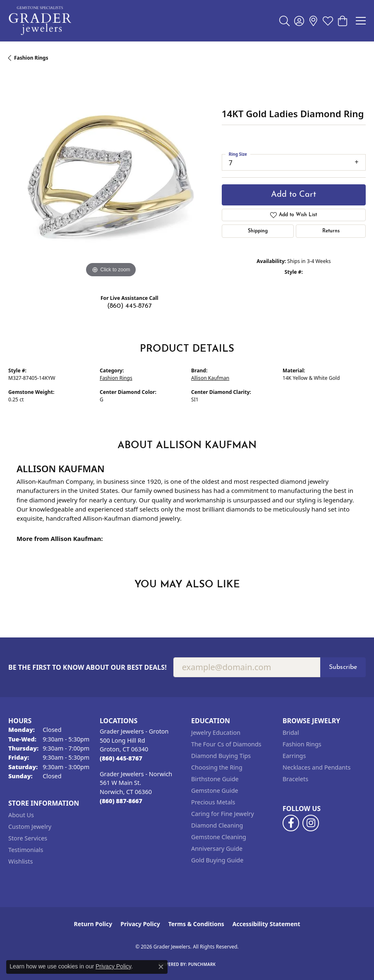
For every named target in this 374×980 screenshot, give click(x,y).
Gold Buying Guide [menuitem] (217, 860)
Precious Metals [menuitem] (213, 802)
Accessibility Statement (266, 924)
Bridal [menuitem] (291, 733)
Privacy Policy (140, 924)
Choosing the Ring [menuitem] (217, 767)
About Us (21, 815)
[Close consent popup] (161, 967)
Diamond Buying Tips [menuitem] (221, 756)
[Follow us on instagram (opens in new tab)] (311, 823)
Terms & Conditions (196, 924)
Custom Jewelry (30, 827)
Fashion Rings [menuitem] (302, 744)
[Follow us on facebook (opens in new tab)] (291, 823)
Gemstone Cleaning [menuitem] (219, 837)
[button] (284, 21)
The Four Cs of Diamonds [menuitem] (226, 744)
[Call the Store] (121, 758)
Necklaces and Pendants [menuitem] (316, 767)
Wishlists (20, 861)
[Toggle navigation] (361, 21)
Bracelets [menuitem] (295, 779)
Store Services (28, 838)
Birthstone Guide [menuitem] (215, 779)
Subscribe (343, 667)
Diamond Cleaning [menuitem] (217, 825)
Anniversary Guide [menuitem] (217, 848)
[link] (313, 21)
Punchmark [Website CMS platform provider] (202, 964)
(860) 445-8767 (129, 306)
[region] (111, 177)
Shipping (258, 231)
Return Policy (93, 924)
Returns (331, 231)
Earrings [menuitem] (294, 756)
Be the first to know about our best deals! (88, 667)
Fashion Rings (31, 58)
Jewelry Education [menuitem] (216, 733)
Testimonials (26, 850)
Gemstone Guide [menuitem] (215, 791)
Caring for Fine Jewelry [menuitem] (223, 814)
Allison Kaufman (210, 378)
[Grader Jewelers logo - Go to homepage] (40, 21)
